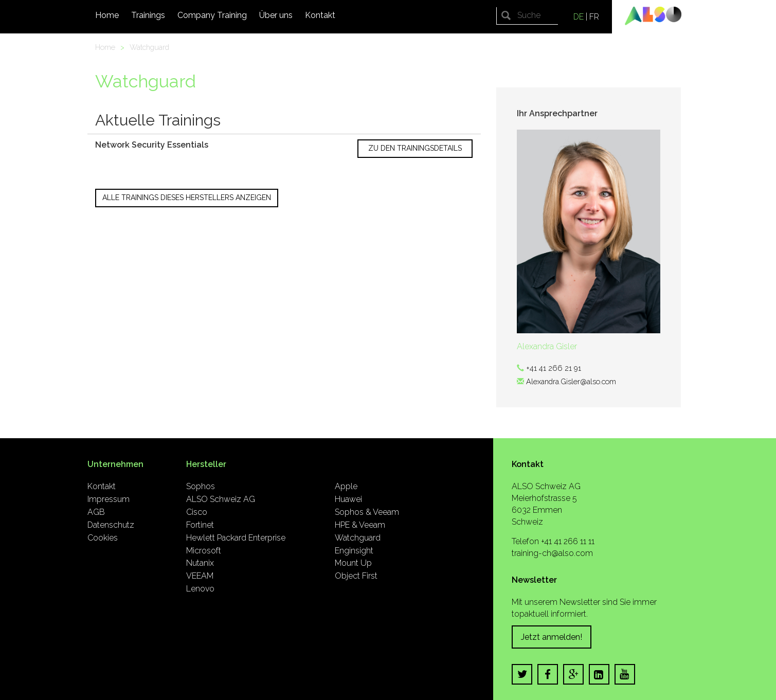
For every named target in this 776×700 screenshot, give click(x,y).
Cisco (197, 512)
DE (579, 17)
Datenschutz (111, 525)
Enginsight (354, 551)
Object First (356, 576)
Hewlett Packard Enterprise (236, 538)
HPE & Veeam (360, 525)
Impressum (109, 499)
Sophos (201, 486)
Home (107, 15)
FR (594, 17)
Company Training (212, 15)
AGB (96, 512)
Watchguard (149, 47)
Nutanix (200, 563)
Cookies (103, 538)
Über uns (276, 15)
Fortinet (200, 525)
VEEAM (200, 576)
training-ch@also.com (552, 553)
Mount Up (353, 563)
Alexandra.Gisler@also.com (571, 381)
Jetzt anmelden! (552, 637)
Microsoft (204, 551)
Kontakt (320, 15)
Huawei (348, 499)
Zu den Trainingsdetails (415, 148)
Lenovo (200, 589)
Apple (346, 486)
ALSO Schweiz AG (221, 499)
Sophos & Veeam (367, 512)
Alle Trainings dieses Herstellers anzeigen (187, 198)
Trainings (148, 15)
